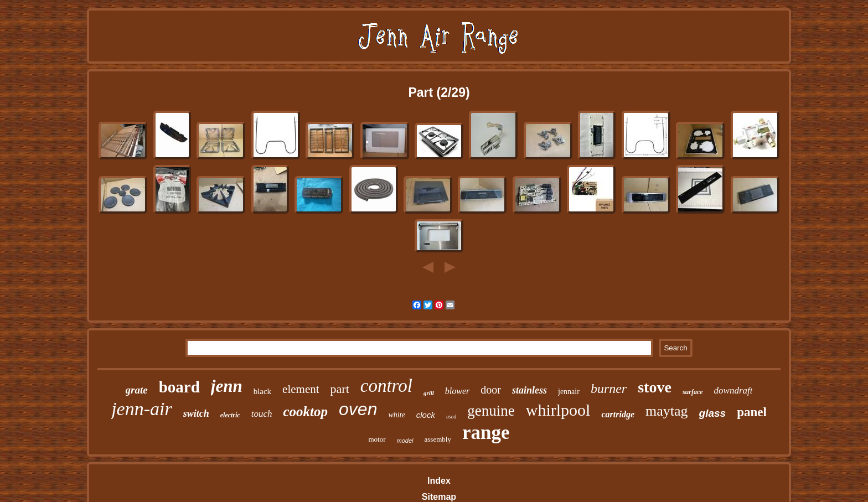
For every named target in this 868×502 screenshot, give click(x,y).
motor (377, 439)
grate (137, 390)
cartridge (618, 414)
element (301, 389)
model (405, 441)
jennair (569, 392)
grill (429, 393)
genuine (491, 411)
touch (262, 414)
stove (655, 387)
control (386, 386)
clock (426, 415)
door (491, 390)
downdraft (733, 390)
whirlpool (558, 410)
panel (752, 412)
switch (196, 413)
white (396, 415)
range (486, 433)
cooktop (305, 412)
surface (693, 392)
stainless (529, 390)
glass (713, 413)
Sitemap (439, 497)
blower (457, 391)
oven (358, 409)
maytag (667, 411)
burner (609, 389)
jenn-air (142, 409)
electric (230, 415)
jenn (227, 386)
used (451, 416)
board (179, 387)
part (340, 389)
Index (439, 481)
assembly (438, 439)
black (262, 391)
